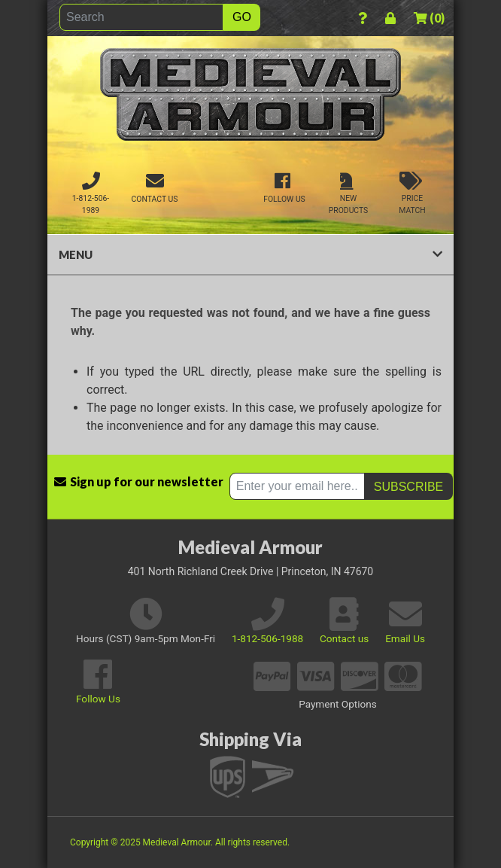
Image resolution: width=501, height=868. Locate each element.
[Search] (141, 17)
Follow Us (98, 699)
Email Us (405, 638)
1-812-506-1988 (267, 638)
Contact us (344, 638)
